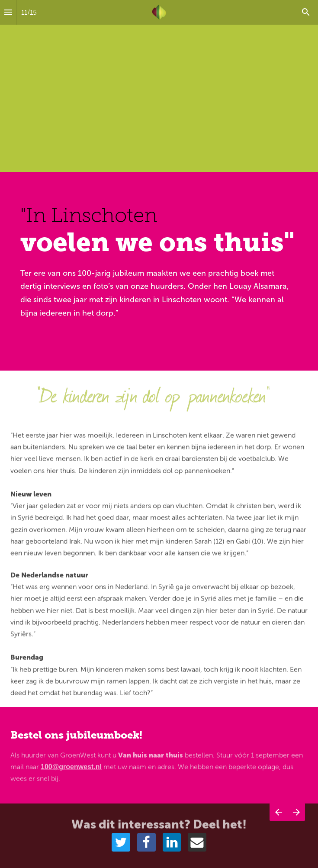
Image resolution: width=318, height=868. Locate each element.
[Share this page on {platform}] (121, 842)
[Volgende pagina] (296, 823)
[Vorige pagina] (278, 823)
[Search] (306, 12)
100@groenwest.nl (71, 770)
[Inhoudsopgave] (8, 12)
